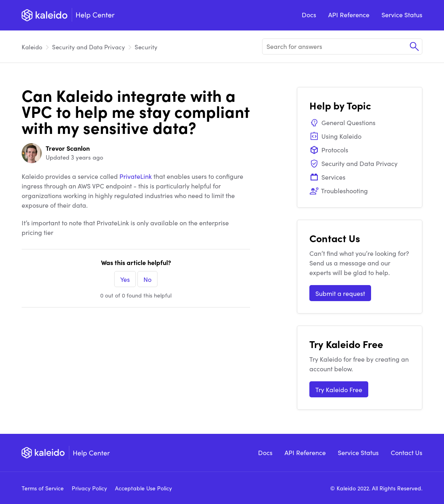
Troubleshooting (339, 190)
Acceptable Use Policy (143, 488)
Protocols (329, 150)
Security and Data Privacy (89, 47)
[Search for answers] (342, 47)
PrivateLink (136, 176)
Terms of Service (43, 488)
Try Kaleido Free (339, 389)
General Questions (342, 122)
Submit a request (340, 293)
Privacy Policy (89, 488)
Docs (309, 14)
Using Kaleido (335, 136)
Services (327, 177)
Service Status (402, 14)
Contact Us (407, 452)
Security (146, 47)
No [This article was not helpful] (147, 279)
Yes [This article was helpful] (125, 279)
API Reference (349, 14)
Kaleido (32, 47)
